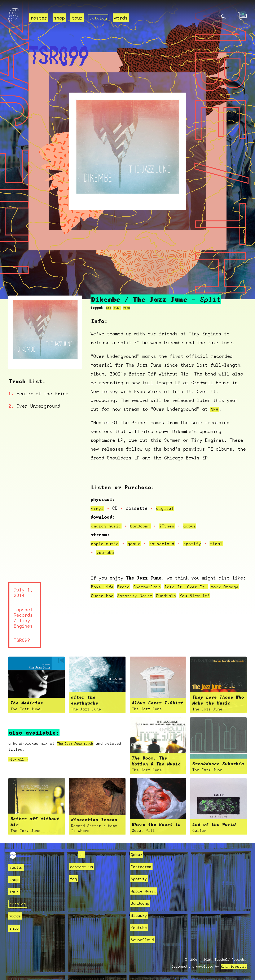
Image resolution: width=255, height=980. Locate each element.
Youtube (140, 927)
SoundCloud (144, 940)
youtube (106, 552)
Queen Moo (123, 596)
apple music (106, 544)
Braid (126, 587)
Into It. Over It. (193, 587)
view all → (20, 760)
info (15, 928)
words (122, 18)
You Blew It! (222, 596)
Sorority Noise (158, 596)
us (73, 854)
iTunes (172, 526)
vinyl (98, 508)
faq (74, 879)
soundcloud (166, 544)
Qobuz (138, 854)
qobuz (196, 526)
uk (83, 854)
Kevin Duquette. (232, 967)
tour (77, 18)
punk (118, 308)
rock (128, 308)
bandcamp (144, 526)
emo (109, 308)
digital (167, 508)
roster (39, 18)
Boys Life (103, 587)
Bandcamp (142, 903)
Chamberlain (151, 587)
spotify (198, 544)
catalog (99, 18)
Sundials (191, 596)
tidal (224, 544)
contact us (84, 867)
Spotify (140, 879)
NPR (215, 409)
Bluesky (140, 915)
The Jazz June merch (79, 744)
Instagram (143, 867)
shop (59, 18)
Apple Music (146, 891)
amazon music (107, 526)
